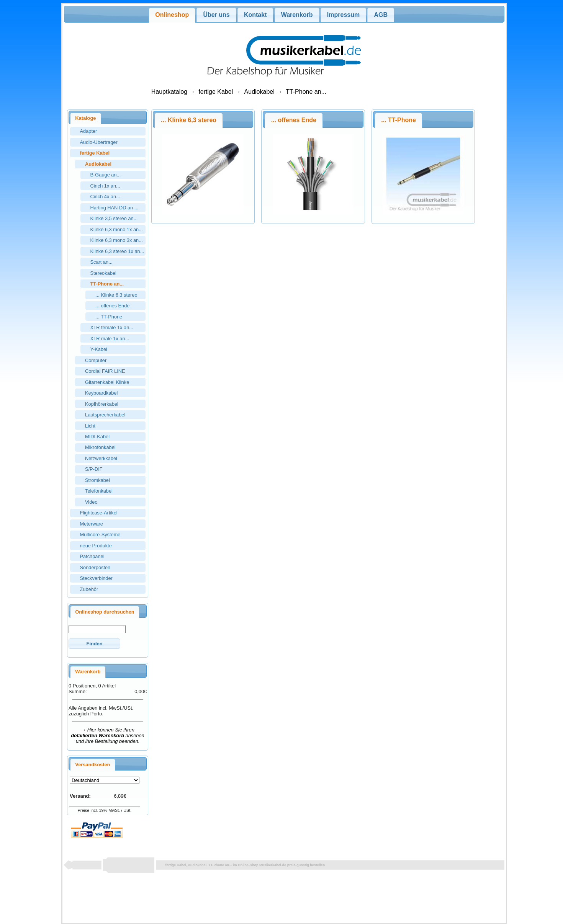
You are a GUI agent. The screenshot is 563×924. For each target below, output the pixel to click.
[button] (94, 644)
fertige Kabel (216, 92)
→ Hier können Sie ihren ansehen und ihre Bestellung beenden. (108, 735)
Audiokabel (259, 92)
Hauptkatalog (169, 92)
